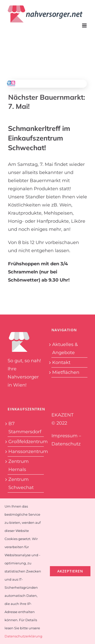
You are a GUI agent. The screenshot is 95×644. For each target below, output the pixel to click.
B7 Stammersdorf (25, 428)
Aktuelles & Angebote (65, 349)
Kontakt (61, 362)
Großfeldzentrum (26, 442)
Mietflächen (66, 372)
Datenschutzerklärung (23, 636)
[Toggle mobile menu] (85, 25)
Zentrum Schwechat (21, 483)
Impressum (64, 436)
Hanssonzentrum (26, 451)
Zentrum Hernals (18, 465)
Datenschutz (66, 444)
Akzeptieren (70, 571)
